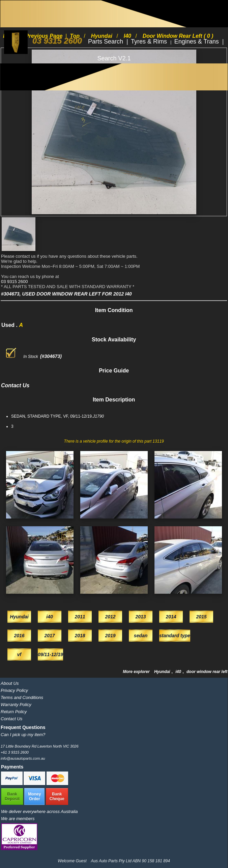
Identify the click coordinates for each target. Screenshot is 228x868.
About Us (10, 683)
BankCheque (57, 796)
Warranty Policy (16, 705)
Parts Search (106, 41)
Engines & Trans (197, 41)
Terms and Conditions (22, 697)
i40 (179, 672)
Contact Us (11, 719)
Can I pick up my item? (23, 735)
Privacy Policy (14, 690)
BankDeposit (12, 796)
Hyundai (163, 672)
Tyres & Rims (150, 41)
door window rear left (207, 672)
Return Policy (14, 712)
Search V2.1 (114, 58)
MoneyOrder (34, 796)
